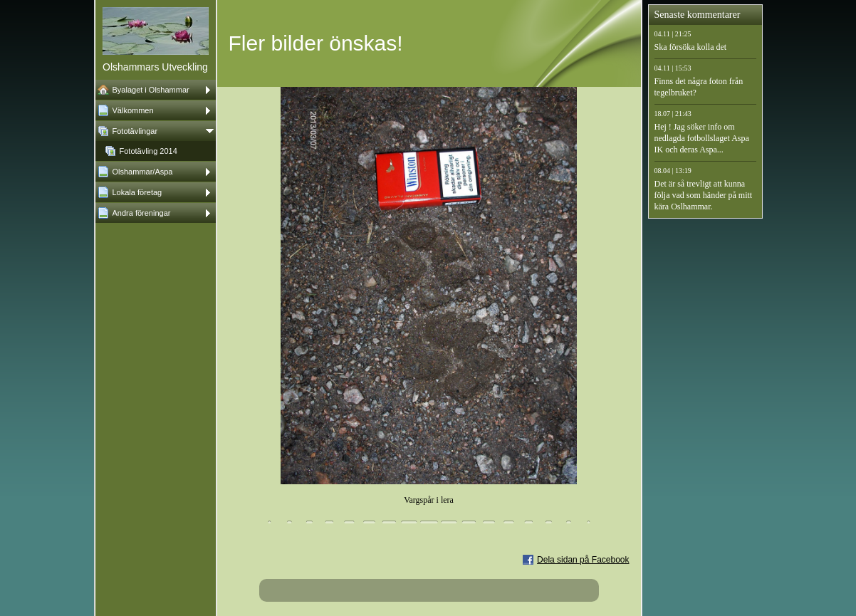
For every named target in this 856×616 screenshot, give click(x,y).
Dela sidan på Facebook (583, 560)
